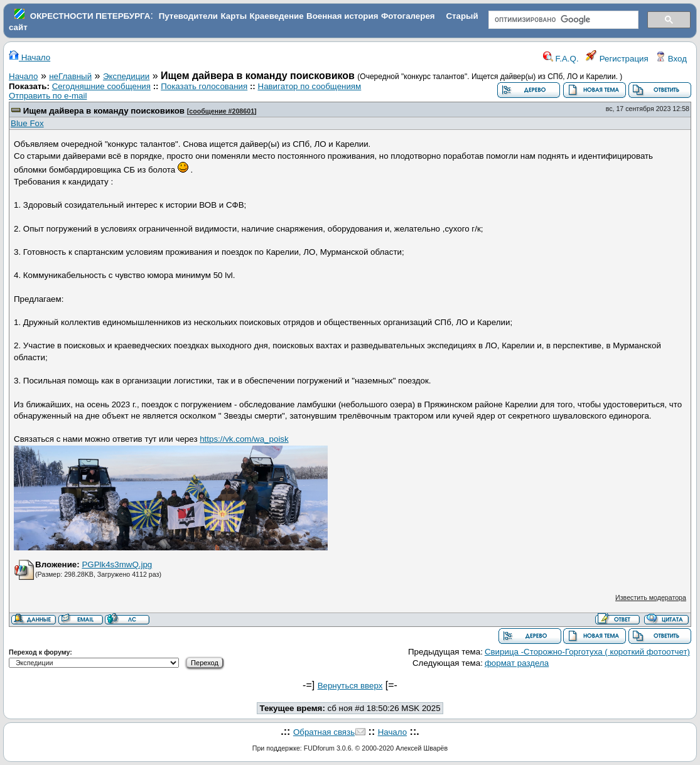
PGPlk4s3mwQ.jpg (117, 564)
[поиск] (562, 20)
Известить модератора (651, 597)
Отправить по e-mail (48, 96)
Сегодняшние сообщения (101, 86)
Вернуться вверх (350, 686)
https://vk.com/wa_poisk (244, 439)
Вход (671, 59)
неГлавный (70, 76)
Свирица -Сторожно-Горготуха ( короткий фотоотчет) (587, 652)
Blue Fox (27, 123)
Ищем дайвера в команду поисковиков (104, 111)
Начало (30, 57)
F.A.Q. (561, 59)
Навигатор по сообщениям (310, 86)
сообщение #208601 (222, 111)
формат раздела (517, 663)
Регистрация (617, 59)
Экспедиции (126, 76)
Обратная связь (324, 732)
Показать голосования (204, 86)
